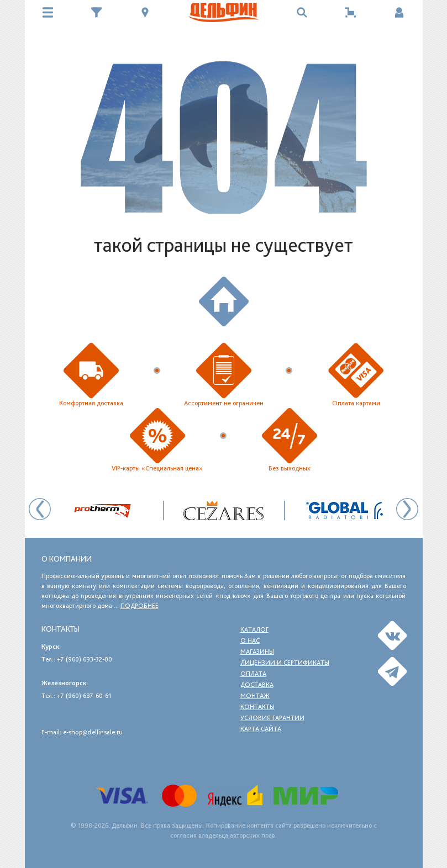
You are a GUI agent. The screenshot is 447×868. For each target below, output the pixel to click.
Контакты (257, 707)
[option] (224, 510)
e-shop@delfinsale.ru (93, 732)
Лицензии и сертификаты (285, 663)
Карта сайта (261, 729)
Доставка (257, 685)
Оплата (253, 674)
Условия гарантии (272, 718)
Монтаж (255, 696)
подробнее (140, 606)
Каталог (254, 629)
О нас (250, 641)
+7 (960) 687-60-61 (84, 696)
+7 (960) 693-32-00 (85, 659)
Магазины (257, 652)
